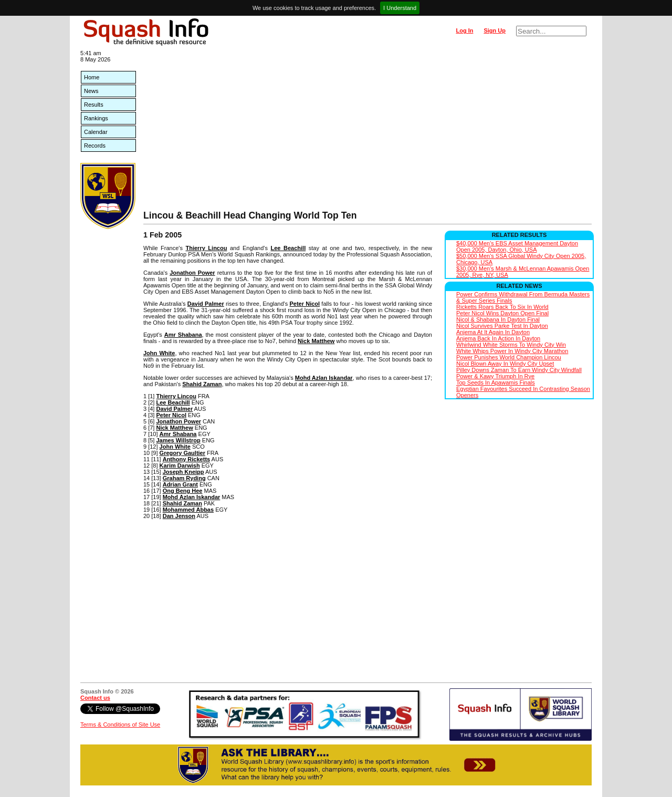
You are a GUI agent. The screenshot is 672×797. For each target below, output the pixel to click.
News (91, 91)
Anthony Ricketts (186, 459)
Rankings (96, 118)
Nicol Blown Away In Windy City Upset (505, 364)
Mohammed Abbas (188, 510)
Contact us (95, 698)
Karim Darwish (180, 465)
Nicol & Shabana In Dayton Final (498, 319)
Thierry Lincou (207, 248)
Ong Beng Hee (183, 491)
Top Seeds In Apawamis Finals (496, 382)
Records (95, 146)
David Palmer (206, 304)
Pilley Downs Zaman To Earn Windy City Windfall (519, 370)
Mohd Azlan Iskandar (324, 378)
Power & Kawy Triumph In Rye (495, 376)
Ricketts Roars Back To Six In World (502, 307)
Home (92, 77)
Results (94, 105)
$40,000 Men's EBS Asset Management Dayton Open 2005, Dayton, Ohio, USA (517, 246)
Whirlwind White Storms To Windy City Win (511, 345)
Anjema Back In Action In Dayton (498, 338)
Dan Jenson (179, 516)
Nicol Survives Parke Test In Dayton (502, 326)
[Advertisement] (367, 131)
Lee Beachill (288, 248)
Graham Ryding (184, 478)
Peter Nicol (304, 304)
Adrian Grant (180, 484)
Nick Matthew (316, 341)
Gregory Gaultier (182, 453)
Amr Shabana (183, 335)
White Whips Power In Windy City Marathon (512, 351)
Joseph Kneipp (183, 472)
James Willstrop (178, 440)
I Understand (400, 8)
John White (159, 353)
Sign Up (495, 30)
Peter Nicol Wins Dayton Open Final (502, 313)
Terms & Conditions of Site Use (120, 724)
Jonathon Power (192, 273)
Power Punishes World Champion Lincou (509, 357)
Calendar (96, 132)
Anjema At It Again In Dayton (493, 332)
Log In (464, 30)
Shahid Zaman (202, 384)
